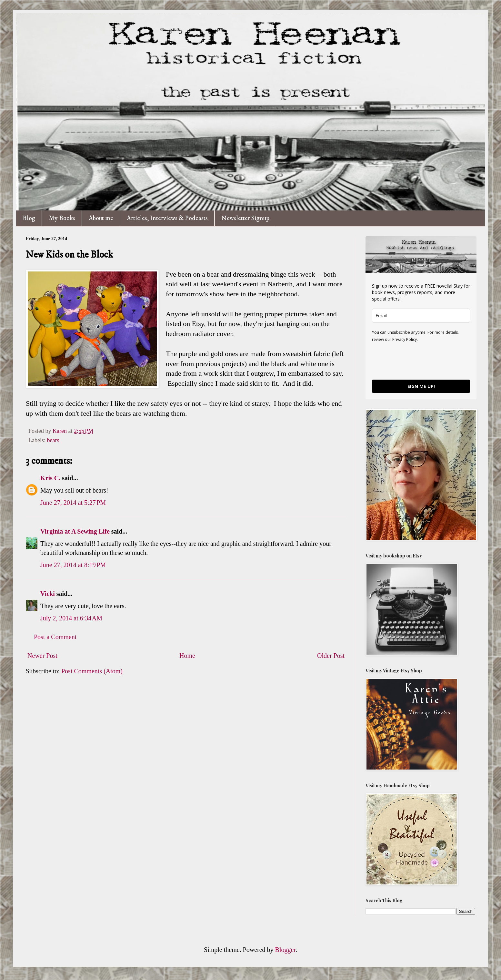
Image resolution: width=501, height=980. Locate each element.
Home (187, 656)
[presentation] (421, 361)
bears (53, 440)
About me (101, 218)
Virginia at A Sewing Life (75, 531)
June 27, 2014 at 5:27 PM (73, 503)
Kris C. (50, 478)
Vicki (48, 594)
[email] (421, 316)
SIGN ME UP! (421, 386)
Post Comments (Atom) (92, 671)
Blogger (285, 950)
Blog (29, 218)
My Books (62, 218)
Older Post (331, 656)
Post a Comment (55, 637)
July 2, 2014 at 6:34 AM (71, 618)
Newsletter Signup (245, 218)
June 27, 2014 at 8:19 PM (73, 565)
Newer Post (42, 656)
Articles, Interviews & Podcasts (167, 218)
